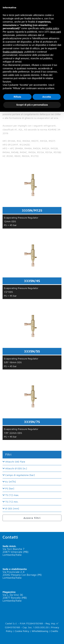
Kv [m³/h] (9, 482)
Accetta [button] (47, 97)
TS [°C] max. (11, 495)
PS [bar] (8, 488)
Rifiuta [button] (17, 97)
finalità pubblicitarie (13, 52)
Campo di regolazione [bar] (19, 475)
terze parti (56, 32)
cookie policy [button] (52, 28)
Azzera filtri (32, 518)
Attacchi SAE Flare (14, 462)
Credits (54, 631)
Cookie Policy (22, 631)
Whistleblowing (40, 631)
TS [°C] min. (10, 502)
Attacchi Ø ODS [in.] (15, 468)
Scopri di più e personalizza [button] (32, 105)
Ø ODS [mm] (11, 508)
